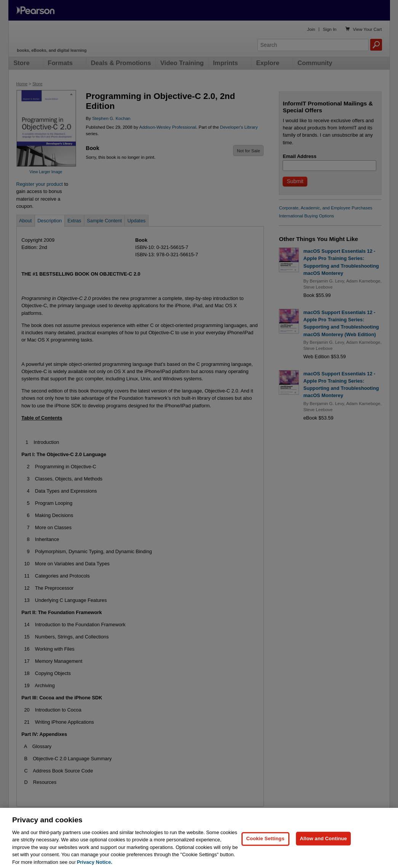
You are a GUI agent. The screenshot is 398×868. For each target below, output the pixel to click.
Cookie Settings (265, 851)
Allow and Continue (323, 851)
